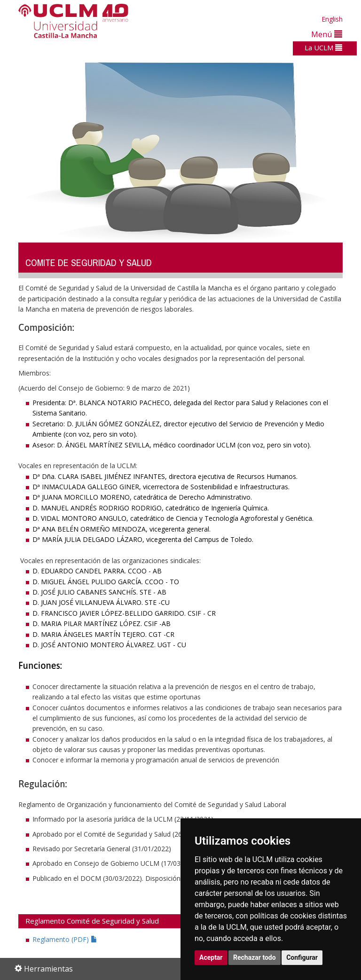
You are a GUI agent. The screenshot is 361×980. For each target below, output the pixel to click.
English (332, 19)
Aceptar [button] (211, 957)
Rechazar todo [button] (255, 957)
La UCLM (323, 47)
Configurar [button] (302, 957)
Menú (327, 34)
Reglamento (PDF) (65, 939)
